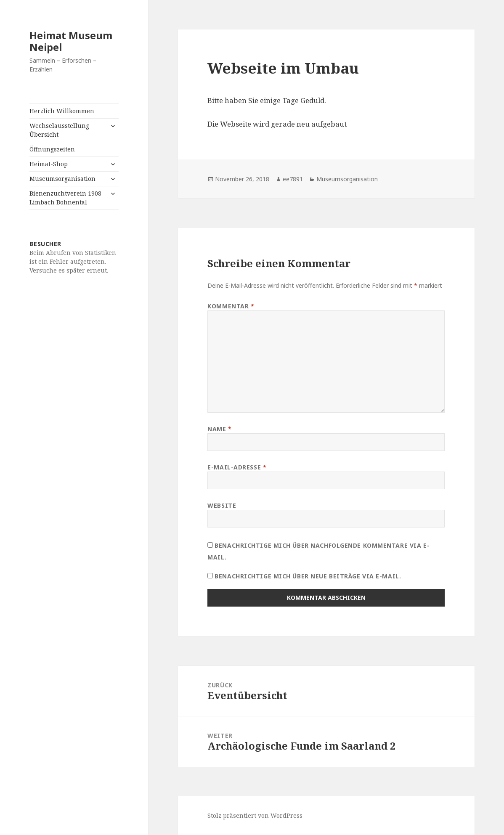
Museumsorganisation (62, 179)
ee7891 (293, 179)
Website (222, 505)
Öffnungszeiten (52, 149)
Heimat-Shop (49, 164)
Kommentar (231, 306)
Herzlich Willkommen (62, 111)
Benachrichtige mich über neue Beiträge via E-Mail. (308, 576)
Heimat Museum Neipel (71, 41)
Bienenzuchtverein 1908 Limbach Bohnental (65, 198)
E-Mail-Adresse (237, 467)
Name (219, 429)
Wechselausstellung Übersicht (59, 130)
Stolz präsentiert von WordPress (255, 815)
